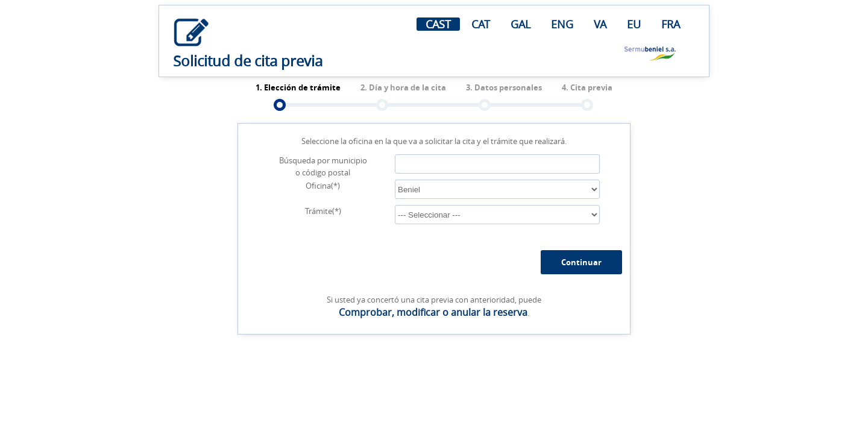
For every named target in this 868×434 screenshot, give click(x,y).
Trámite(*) (323, 211)
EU (634, 24)
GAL (520, 24)
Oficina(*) (323, 186)
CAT (481, 24)
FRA (671, 24)
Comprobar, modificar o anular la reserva (433, 312)
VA (600, 24)
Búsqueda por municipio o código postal (323, 166)
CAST (438, 24)
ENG (562, 24)
